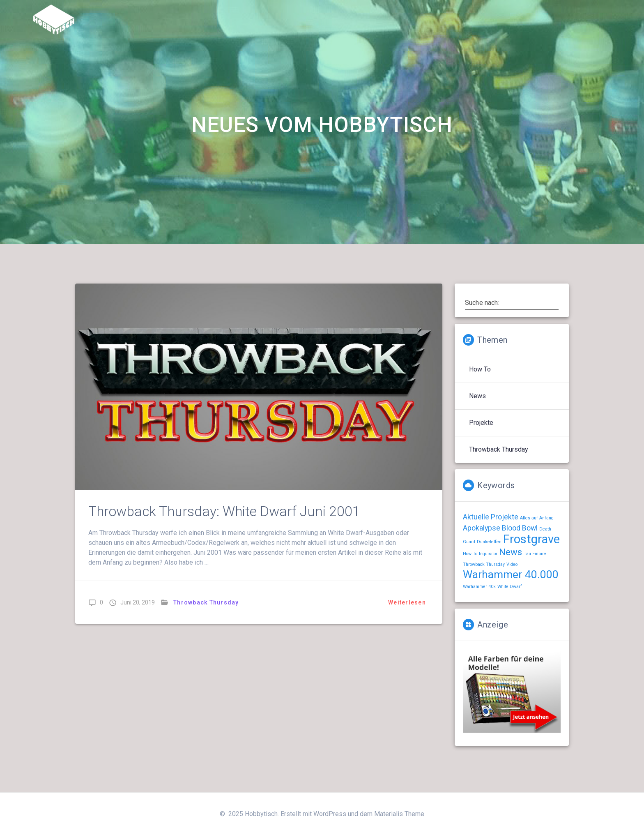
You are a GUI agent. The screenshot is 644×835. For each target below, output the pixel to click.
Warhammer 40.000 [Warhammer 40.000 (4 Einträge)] (511, 574)
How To (480, 369)
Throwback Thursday (206, 602)
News (477, 396)
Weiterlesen (407, 602)
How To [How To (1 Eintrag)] (470, 554)
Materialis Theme (399, 814)
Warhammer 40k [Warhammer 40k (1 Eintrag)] (479, 587)
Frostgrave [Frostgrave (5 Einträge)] (531, 539)
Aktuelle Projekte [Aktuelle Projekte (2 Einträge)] (491, 517)
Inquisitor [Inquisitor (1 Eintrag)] (488, 554)
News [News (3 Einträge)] (511, 552)
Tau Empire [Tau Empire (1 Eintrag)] (535, 554)
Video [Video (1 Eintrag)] (512, 564)
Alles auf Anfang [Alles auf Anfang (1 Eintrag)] (537, 518)
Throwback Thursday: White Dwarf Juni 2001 (224, 511)
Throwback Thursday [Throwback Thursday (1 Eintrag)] (484, 564)
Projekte (481, 423)
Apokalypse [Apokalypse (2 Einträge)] (482, 528)
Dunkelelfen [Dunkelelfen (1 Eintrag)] (489, 542)
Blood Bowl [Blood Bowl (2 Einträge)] (520, 528)
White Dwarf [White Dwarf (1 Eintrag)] (510, 587)
